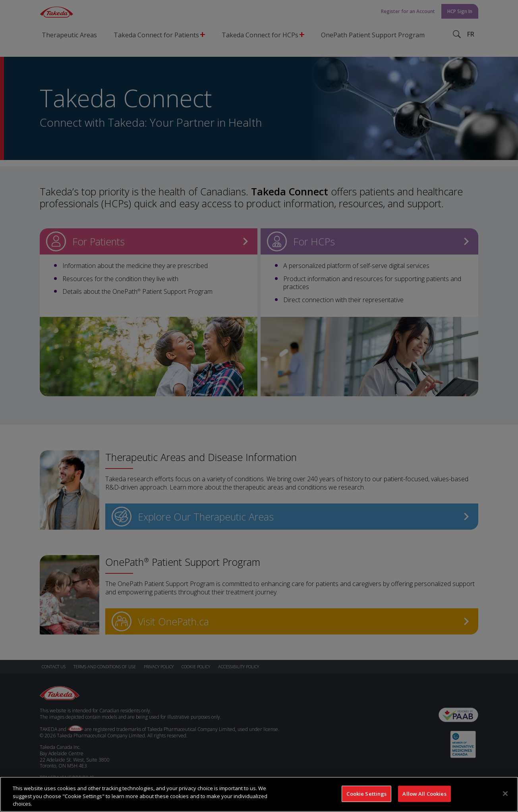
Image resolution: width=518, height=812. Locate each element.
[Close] (505, 796)
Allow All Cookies (424, 797)
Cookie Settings (366, 797)
